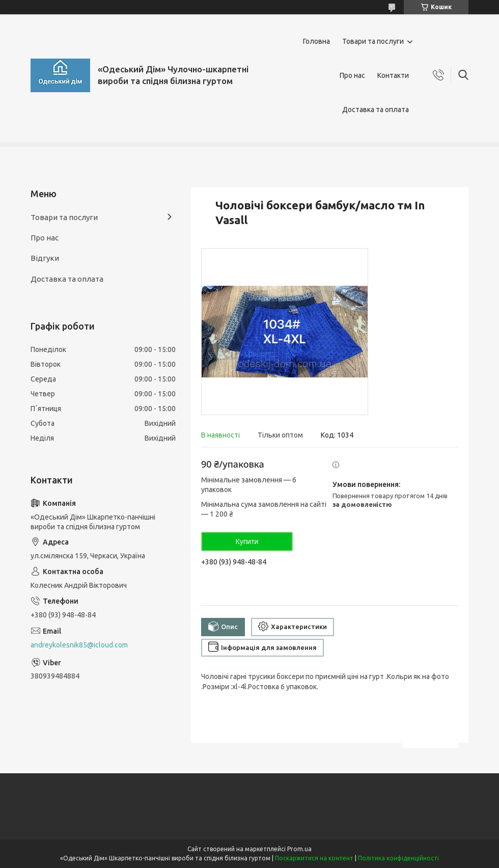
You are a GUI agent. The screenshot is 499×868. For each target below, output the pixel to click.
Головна (316, 41)
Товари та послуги (373, 41)
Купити (247, 541)
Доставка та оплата (376, 110)
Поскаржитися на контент (314, 858)
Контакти (393, 75)
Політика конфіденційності (398, 858)
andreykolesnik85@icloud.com (79, 645)
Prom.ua (299, 849)
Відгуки (45, 258)
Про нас (352, 75)
